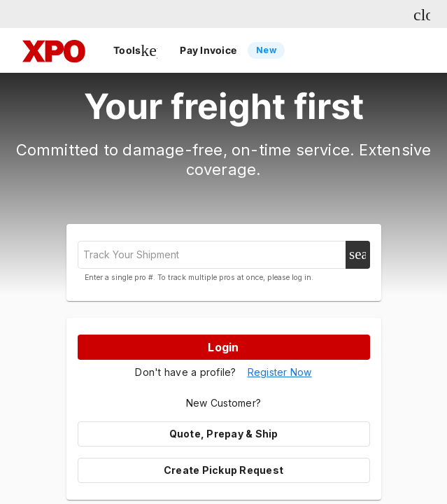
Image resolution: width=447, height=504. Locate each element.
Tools (135, 50)
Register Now (280, 372)
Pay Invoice (232, 50)
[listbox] (261, 50)
